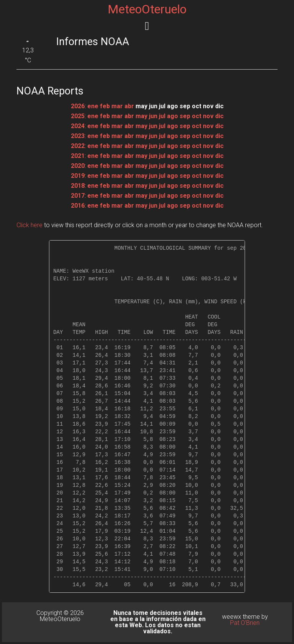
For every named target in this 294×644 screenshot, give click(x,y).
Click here (29, 225)
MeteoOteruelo (147, 9)
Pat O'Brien (245, 623)
